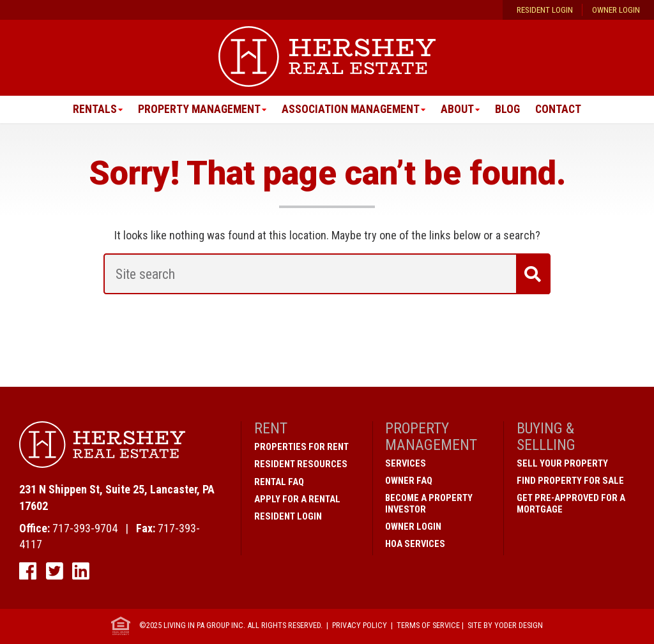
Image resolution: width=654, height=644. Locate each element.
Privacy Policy (360, 626)
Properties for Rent (301, 447)
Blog (509, 109)
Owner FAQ (409, 481)
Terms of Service (428, 626)
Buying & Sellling (546, 437)
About (459, 109)
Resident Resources (301, 465)
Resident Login (545, 10)
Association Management (351, 109)
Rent (271, 429)
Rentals (92, 109)
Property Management (197, 109)
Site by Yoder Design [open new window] (505, 626)
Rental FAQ (279, 482)
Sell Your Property (562, 463)
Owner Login (616, 10)
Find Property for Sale (570, 481)
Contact (561, 109)
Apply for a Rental (297, 499)
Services (406, 463)
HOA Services (415, 544)
